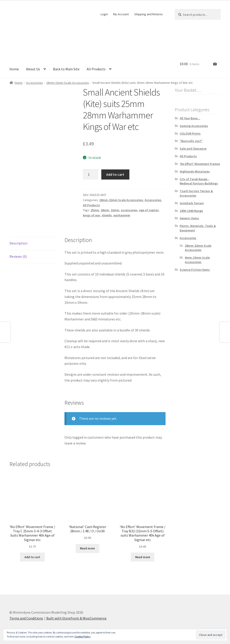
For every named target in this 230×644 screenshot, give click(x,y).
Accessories (34, 83)
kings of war (92, 215)
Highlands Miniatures (195, 171)
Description (18, 243)
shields (107, 215)
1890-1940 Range (191, 211)
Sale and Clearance (193, 149)
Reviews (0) (18, 256)
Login (104, 14)
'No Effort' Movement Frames (200, 164)
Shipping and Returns (149, 14)
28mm (105, 210)
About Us (33, 69)
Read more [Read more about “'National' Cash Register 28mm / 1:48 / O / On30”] (87, 548)
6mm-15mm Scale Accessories (197, 260)
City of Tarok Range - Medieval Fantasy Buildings (199, 181)
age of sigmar (149, 210)
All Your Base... (190, 118)
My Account (121, 14)
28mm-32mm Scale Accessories (68, 83)
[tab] (32, 243)
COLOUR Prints (190, 133)
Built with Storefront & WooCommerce (76, 618)
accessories (129, 210)
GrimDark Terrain (192, 203)
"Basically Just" (191, 141)
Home (14, 69)
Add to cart (115, 174)
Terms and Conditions (26, 618)
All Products (96, 69)
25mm (95, 210)
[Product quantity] (91, 175)
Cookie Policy (83, 636)
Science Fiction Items (195, 270)
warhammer (122, 215)
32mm (115, 210)
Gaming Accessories (194, 126)
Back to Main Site (66, 69)
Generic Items (189, 218)
